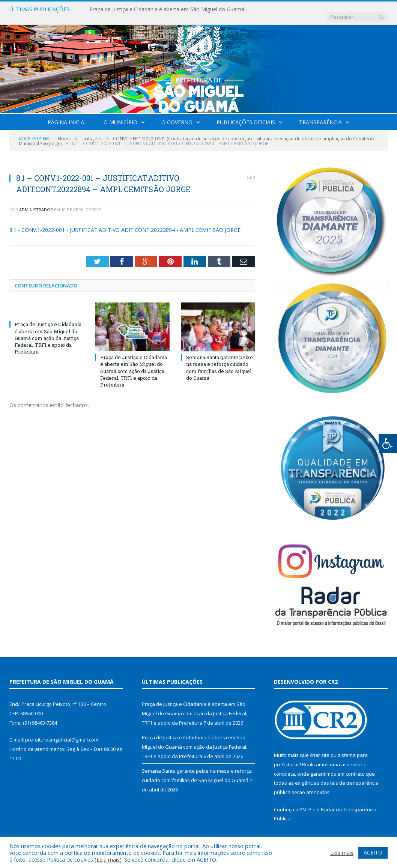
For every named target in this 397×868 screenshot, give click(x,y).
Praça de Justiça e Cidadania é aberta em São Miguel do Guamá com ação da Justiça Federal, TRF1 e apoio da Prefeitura (166, 9)
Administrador (36, 202)
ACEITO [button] (373, 852)
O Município (120, 115)
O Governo (177, 115)
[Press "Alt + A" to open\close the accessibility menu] (388, 444)
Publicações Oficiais (246, 115)
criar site (320, 748)
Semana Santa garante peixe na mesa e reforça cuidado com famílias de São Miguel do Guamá (220, 360)
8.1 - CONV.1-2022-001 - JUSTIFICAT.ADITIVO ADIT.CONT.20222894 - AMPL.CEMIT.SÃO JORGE (125, 222)
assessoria (354, 757)
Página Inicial (67, 115)
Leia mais (108, 859)
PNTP (305, 802)
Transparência (320, 115)
